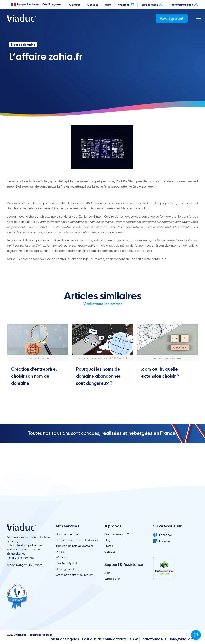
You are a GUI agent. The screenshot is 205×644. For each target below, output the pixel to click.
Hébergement (65, 569)
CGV (134, 639)
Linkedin (161, 541)
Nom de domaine (67, 534)
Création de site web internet (75, 575)
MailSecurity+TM (66, 563)
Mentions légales (65, 639)
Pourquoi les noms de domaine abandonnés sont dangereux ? (98, 376)
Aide (108, 5)
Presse (109, 546)
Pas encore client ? (184, 5)
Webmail (126, 5)
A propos (75, 5)
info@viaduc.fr (182, 639)
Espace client (152, 5)
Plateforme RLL (154, 639)
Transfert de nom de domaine (75, 546)
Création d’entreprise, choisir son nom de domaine (34, 376)
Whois (60, 552)
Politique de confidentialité (105, 639)
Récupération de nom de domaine (78, 540)
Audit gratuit (172, 18)
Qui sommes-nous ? (117, 534)
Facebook (163, 535)
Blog (107, 540)
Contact (93, 5)
